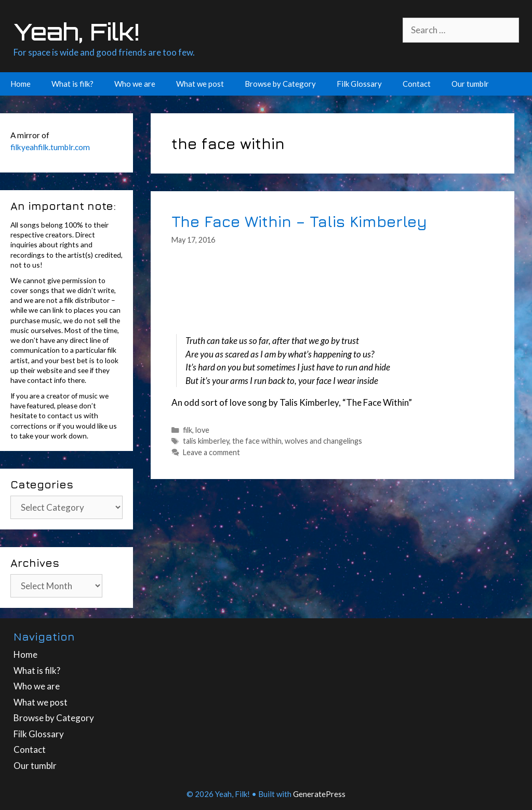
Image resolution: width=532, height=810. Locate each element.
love (202, 430)
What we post (200, 84)
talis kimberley (206, 441)
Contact (417, 84)
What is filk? (72, 84)
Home (21, 84)
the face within (257, 441)
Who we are (135, 84)
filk (188, 430)
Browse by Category (280, 84)
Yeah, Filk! (76, 32)
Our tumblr (470, 84)
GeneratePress (319, 794)
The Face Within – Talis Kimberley (299, 221)
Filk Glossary (359, 84)
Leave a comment (211, 452)
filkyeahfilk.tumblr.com (50, 147)
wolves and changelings (323, 441)
